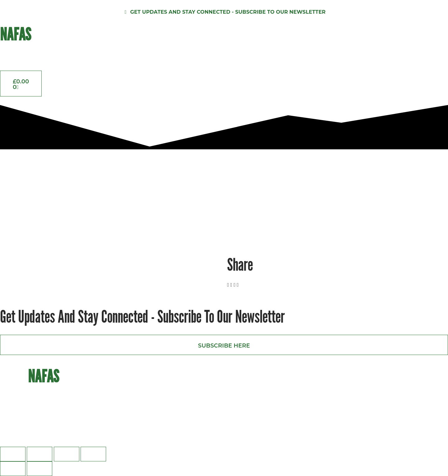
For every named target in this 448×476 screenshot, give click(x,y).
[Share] (67, 454)
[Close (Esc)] (93, 454)
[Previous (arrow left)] (13, 469)
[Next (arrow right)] (40, 469)
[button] (228, 285)
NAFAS (16, 34)
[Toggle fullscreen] (40, 454)
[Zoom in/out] (13, 454)
